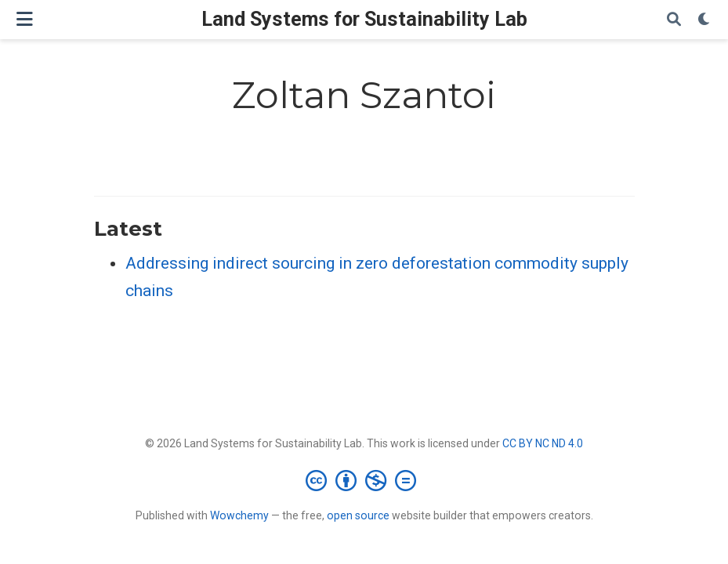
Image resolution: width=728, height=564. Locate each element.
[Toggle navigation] (25, 19)
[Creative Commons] (364, 480)
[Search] (674, 20)
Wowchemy (239, 515)
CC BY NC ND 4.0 (543, 443)
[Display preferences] (704, 20)
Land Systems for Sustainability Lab (364, 19)
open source (358, 515)
